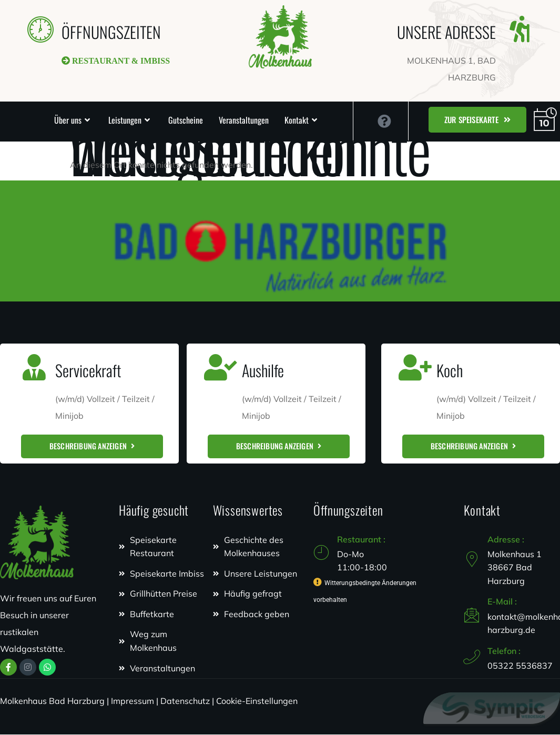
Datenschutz (185, 701)
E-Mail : (502, 602)
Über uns (68, 120)
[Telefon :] (472, 658)
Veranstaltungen (244, 120)
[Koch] (415, 367)
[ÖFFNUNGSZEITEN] (40, 29)
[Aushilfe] (221, 367)
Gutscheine (186, 120)
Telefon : (504, 651)
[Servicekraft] (34, 367)
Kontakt (297, 120)
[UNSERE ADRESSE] (520, 29)
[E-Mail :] (472, 615)
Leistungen (125, 120)
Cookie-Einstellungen (257, 701)
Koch (450, 370)
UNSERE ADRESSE (446, 32)
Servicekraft (88, 370)
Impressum (133, 701)
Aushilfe (263, 370)
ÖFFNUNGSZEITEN (111, 32)
